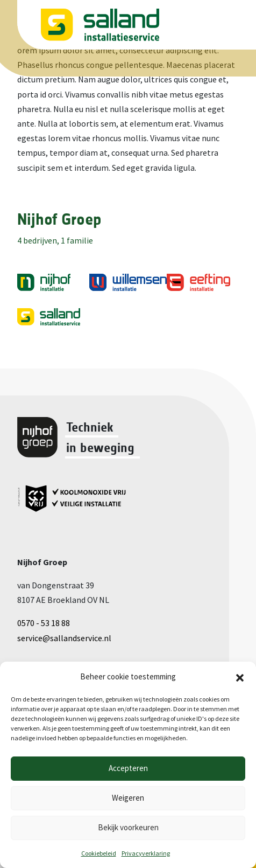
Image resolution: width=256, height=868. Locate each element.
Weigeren (128, 798)
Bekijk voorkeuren (128, 827)
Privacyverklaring (146, 853)
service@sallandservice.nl (64, 638)
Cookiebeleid (99, 853)
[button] (240, 677)
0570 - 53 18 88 (44, 623)
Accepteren (128, 768)
